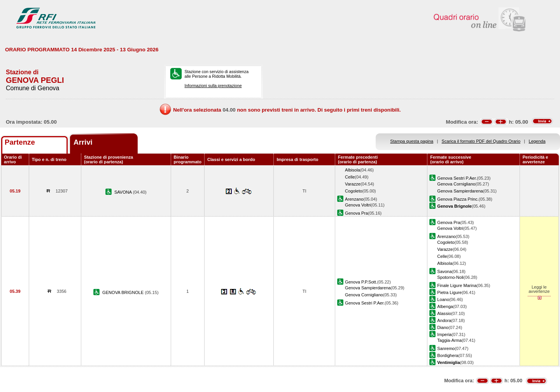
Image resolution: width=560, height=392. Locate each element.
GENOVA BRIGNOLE (123, 292)
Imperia (444, 334)
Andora (444, 320)
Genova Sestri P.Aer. (457, 178)
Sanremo (446, 348)
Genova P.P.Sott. (361, 282)
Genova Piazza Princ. (458, 199)
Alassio (444, 313)
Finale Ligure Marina (457, 285)
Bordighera (448, 355)
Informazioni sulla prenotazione (213, 86)
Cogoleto (353, 191)
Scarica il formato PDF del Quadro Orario (481, 141)
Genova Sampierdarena (460, 191)
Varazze (353, 184)
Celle (350, 177)
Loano (443, 299)
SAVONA (124, 192)
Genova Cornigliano (456, 184)
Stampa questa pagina (412, 141)
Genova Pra (356, 213)
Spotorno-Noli (450, 277)
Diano (443, 327)
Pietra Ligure (449, 292)
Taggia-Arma (449, 340)
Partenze (20, 142)
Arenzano (354, 199)
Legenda (537, 141)
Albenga (445, 306)
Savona (444, 271)
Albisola (353, 170)
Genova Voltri (358, 205)
